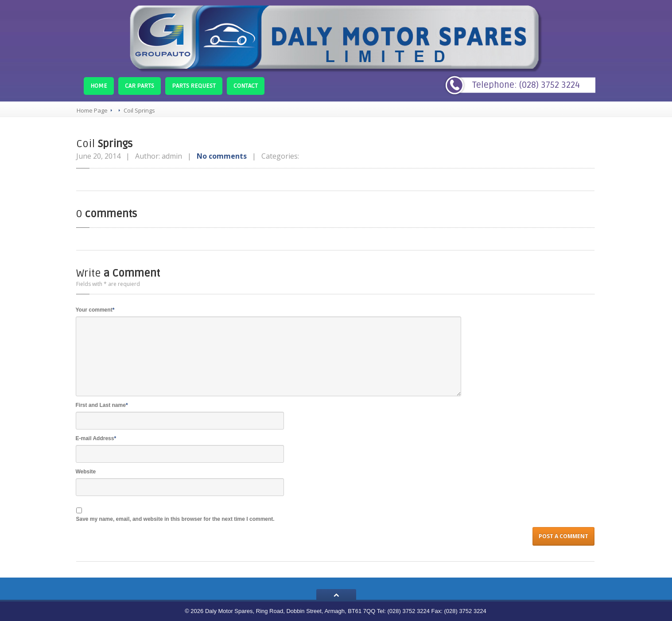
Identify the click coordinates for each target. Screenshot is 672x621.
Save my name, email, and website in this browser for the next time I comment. (175, 519)
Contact (246, 86)
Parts (140, 86)
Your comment (95, 310)
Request (194, 86)
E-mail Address (96, 438)
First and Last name (102, 405)
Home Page (92, 110)
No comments (222, 156)
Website (86, 472)
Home (99, 86)
